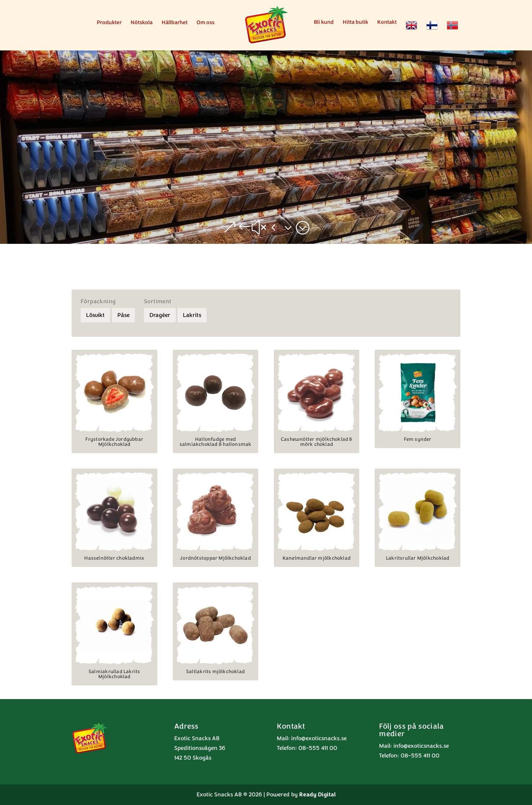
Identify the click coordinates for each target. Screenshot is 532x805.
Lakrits (192, 315)
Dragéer (160, 315)
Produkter (109, 23)
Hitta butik (355, 23)
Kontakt (387, 23)
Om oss (206, 23)
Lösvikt (95, 315)
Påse (123, 315)
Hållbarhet (175, 23)
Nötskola (142, 23)
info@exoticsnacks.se (319, 738)
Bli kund (324, 23)
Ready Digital (317, 795)
